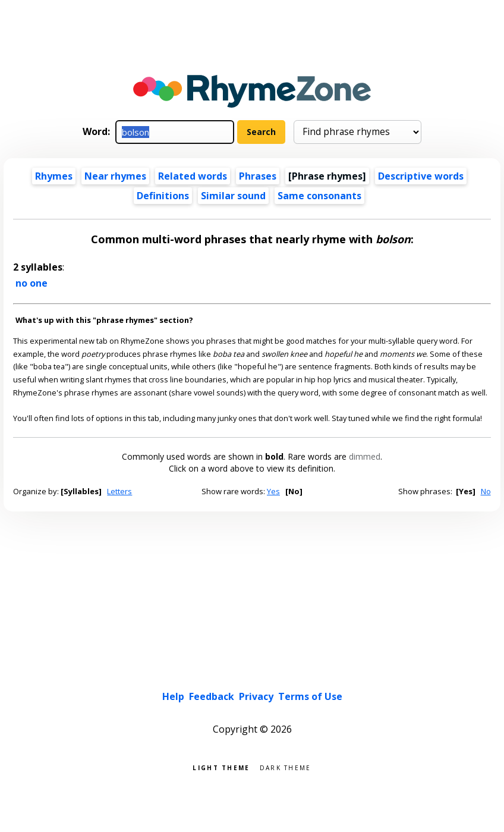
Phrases (258, 176)
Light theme (221, 767)
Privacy (256, 696)
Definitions (163, 196)
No (486, 491)
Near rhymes (115, 176)
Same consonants (319, 196)
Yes (273, 491)
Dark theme (286, 767)
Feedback (212, 696)
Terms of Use (310, 696)
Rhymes (54, 176)
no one (31, 283)
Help (173, 696)
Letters (119, 491)
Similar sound (233, 196)
